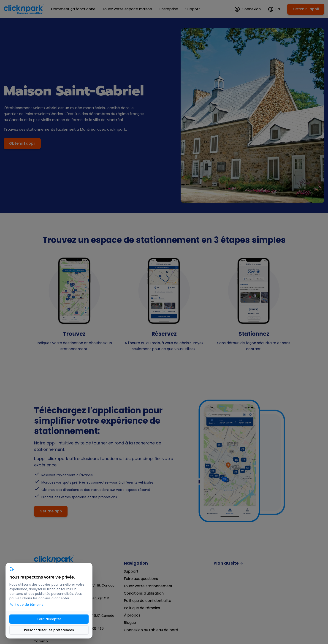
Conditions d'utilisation (144, 593)
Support (131, 571)
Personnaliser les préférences (49, 630)
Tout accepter (49, 619)
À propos (132, 615)
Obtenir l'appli (306, 9)
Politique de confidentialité (148, 601)
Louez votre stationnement (148, 586)
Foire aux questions (141, 579)
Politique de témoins (142, 608)
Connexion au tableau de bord (151, 630)
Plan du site (228, 563)
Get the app (51, 511)
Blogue (130, 623)
